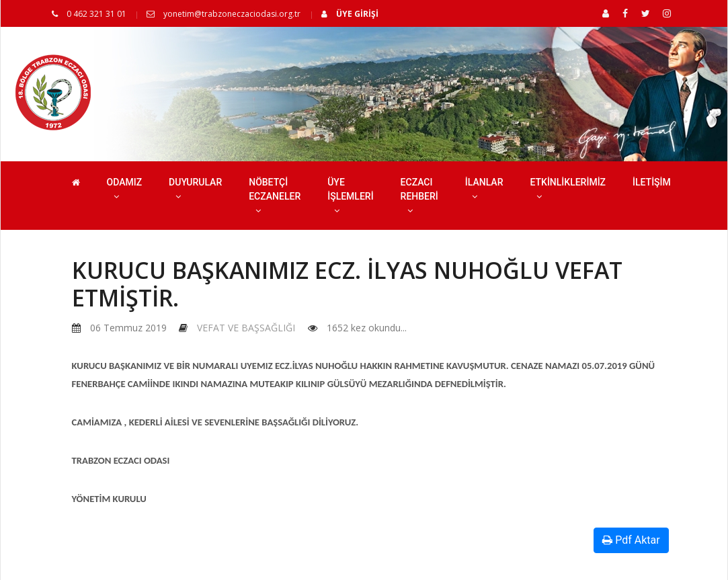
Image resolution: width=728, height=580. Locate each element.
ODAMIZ (125, 189)
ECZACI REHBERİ (419, 196)
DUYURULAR (195, 189)
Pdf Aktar (631, 540)
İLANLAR (484, 189)
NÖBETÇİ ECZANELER (275, 196)
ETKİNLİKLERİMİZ (568, 189)
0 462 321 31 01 (89, 14)
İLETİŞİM (652, 182)
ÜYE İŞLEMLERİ (350, 196)
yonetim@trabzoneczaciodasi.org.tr (224, 14)
